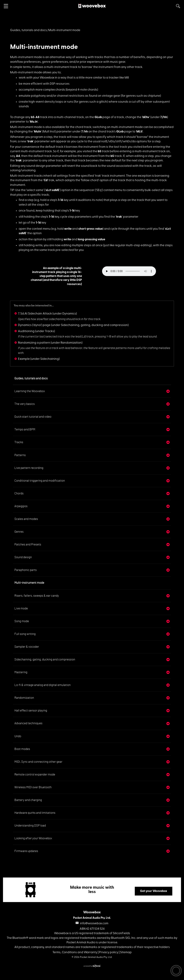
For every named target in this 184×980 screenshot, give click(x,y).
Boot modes (22, 749)
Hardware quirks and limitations (35, 813)
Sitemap (126, 952)
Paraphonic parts (26, 570)
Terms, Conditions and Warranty (75, 952)
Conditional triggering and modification (40, 481)
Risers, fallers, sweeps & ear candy (37, 596)
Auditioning (26, 331)
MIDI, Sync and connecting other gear (38, 762)
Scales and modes (26, 519)
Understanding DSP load (30, 826)
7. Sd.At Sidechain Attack (35, 314)
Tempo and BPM (25, 429)
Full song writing (25, 634)
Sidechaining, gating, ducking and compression (45, 659)
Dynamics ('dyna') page (34, 325)
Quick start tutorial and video (33, 417)
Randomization (24, 698)
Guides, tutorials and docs (28, 30)
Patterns (20, 455)
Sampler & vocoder (27, 647)
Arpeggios (21, 506)
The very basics (25, 404)
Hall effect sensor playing (31, 711)
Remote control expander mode (35, 774)
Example (24, 359)
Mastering (21, 672)
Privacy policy (109, 952)
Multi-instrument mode (44, 47)
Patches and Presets (28, 544)
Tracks (19, 442)
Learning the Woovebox (30, 391)
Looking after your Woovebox (33, 838)
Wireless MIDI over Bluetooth (33, 787)
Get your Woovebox (154, 891)
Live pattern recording (29, 468)
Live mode (21, 608)
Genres (19, 532)
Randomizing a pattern (34, 343)
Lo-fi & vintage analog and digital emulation (42, 685)
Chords (19, 493)
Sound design (23, 557)
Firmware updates (26, 851)
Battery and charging (28, 800)
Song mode (22, 621)
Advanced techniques (28, 723)
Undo (18, 736)
